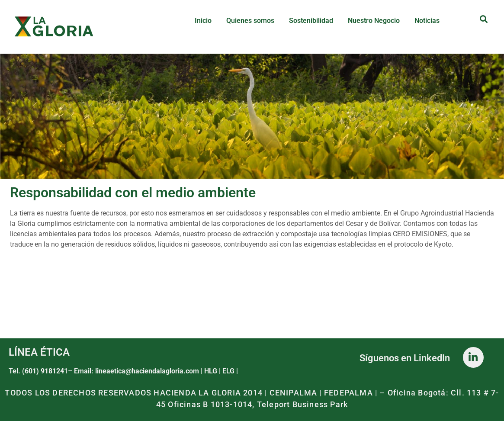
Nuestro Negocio (374, 21)
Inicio (203, 21)
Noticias (427, 21)
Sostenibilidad (311, 21)
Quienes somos (250, 21)
